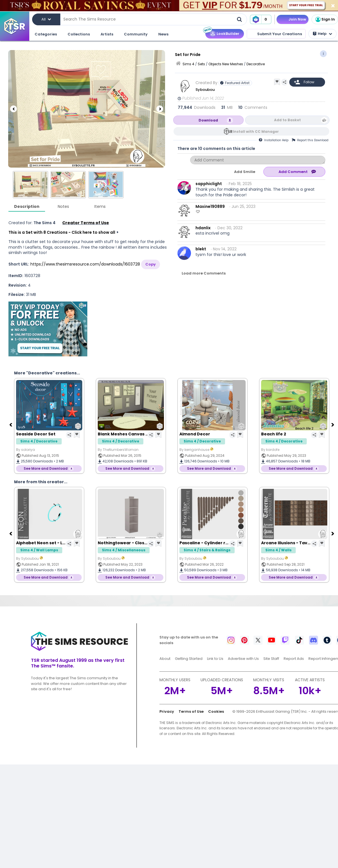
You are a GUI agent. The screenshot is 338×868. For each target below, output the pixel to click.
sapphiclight (209, 184)
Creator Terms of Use (86, 223)
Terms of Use (191, 711)
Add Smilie (245, 172)
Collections (79, 34)
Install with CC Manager (256, 131)
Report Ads (294, 659)
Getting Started (189, 659)
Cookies (216, 711)
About (165, 659)
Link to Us (215, 659)
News (163, 34)
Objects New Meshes (226, 64)
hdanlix (203, 228)
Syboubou (205, 90)
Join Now (297, 19)
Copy (151, 264)
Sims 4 (188, 64)
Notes (63, 206)
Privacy (167, 711)
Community (136, 34)
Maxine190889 (210, 206)
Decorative (256, 64)
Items (100, 206)
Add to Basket (287, 120)
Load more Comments (204, 273)
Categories (46, 34)
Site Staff (271, 659)
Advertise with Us (243, 659)
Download (208, 120)
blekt (201, 249)
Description (27, 206)
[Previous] (14, 109)
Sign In (325, 19)
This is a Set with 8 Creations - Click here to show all (62, 232)
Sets (201, 64)
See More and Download (46, 468)
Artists (107, 34)
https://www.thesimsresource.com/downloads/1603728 (85, 264)
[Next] (160, 109)
